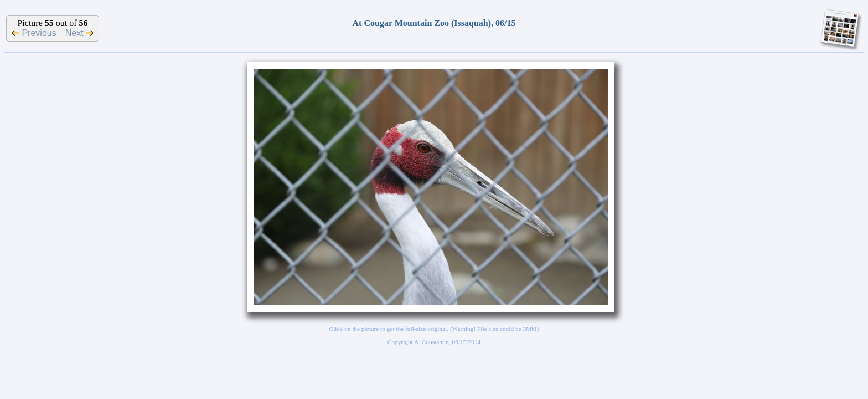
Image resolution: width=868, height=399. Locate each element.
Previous (34, 33)
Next (79, 33)
